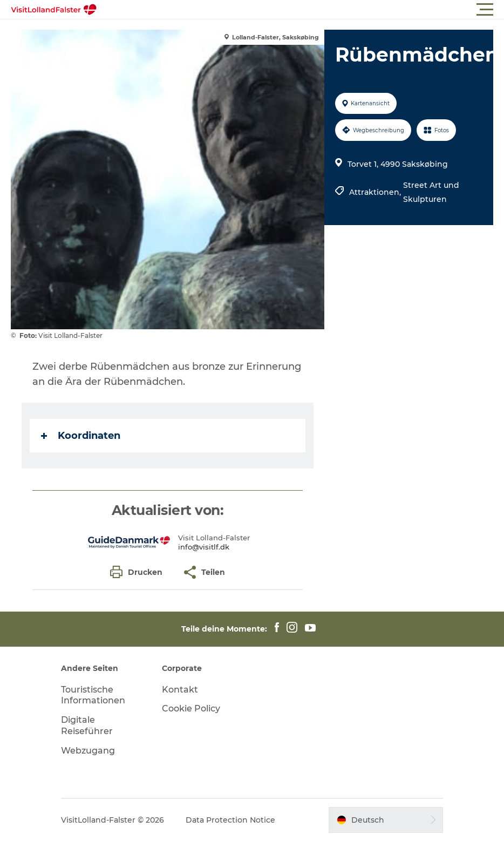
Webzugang (88, 751)
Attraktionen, (376, 192)
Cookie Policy (191, 708)
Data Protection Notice (230, 820)
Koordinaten (81, 436)
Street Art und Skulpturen (431, 192)
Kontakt (180, 690)
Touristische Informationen (93, 695)
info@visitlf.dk (204, 547)
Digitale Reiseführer (87, 725)
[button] (301, 10)
